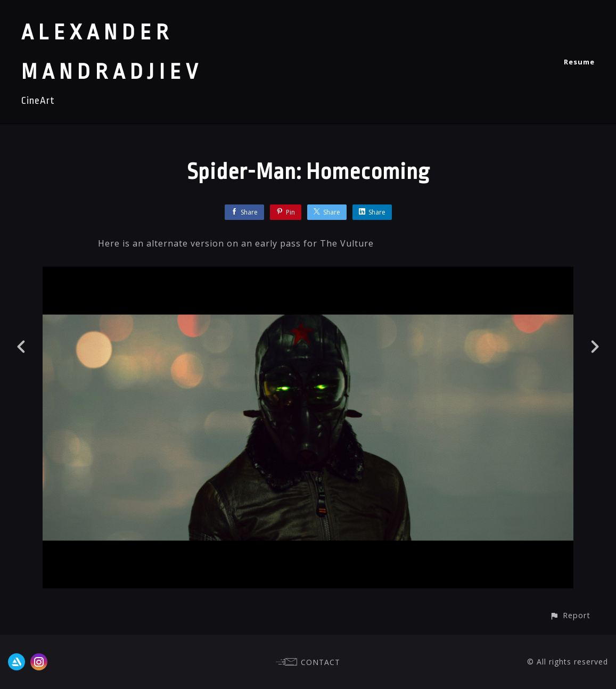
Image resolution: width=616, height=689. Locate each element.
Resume (579, 62)
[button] (570, 615)
